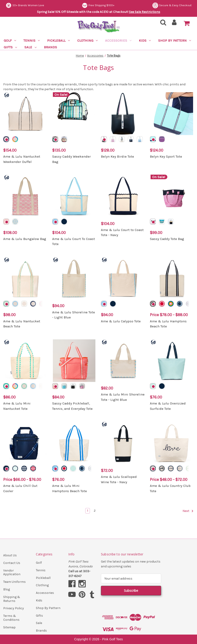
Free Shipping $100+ (175, 5)
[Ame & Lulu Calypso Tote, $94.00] (123, 278)
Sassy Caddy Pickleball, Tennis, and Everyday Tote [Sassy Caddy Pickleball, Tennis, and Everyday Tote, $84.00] (72, 406)
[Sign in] (174, 24)
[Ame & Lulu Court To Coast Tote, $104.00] (74, 196)
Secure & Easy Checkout (25, 5)
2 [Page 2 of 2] (95, 511)
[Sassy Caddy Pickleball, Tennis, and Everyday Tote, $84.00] (74, 361)
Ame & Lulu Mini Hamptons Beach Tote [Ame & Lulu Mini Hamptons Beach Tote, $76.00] (70, 488)
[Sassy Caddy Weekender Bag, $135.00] (74, 114)
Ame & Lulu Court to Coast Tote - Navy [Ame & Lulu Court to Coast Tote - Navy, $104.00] (122, 232)
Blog (7, 589)
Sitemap (9, 627)
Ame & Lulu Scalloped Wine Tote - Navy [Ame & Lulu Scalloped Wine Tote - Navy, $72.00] (119, 479)
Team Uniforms (14, 582)
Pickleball (59, 40)
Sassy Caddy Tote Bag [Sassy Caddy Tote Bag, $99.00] (167, 239)
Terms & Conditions (11, 618)
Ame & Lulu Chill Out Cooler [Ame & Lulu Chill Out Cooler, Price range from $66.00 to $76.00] (20, 488)
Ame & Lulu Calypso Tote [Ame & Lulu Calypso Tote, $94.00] (121, 321)
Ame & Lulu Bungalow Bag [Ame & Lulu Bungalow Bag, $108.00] (25, 239)
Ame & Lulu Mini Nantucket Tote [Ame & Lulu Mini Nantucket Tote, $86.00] (17, 406)
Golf (10, 40)
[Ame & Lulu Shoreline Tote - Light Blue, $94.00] (74, 278)
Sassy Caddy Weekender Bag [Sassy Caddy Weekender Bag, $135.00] (71, 159)
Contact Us (12, 563)
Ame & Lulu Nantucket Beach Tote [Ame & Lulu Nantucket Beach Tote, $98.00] (22, 324)
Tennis (32, 40)
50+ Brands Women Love (102, 5)
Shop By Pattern (175, 40)
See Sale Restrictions (145, 12)
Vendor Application (12, 572)
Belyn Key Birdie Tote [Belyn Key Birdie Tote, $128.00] (117, 156)
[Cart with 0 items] (187, 23)
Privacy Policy (14, 608)
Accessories (118, 40)
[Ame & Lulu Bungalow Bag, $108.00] (25, 196)
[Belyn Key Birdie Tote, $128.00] (123, 114)
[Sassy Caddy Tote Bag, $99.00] (172, 196)
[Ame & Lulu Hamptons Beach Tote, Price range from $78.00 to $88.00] (172, 278)
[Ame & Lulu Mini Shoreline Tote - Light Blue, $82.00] (123, 361)
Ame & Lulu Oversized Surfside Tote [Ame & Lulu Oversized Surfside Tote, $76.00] (168, 406)
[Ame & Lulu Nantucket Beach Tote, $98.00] (25, 278)
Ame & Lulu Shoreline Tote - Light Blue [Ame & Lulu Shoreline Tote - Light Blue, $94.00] (74, 315)
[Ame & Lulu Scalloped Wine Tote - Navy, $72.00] (123, 443)
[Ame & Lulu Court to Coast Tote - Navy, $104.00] (123, 196)
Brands (50, 47)
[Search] (162, 24)
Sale (30, 47)
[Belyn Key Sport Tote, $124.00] (172, 114)
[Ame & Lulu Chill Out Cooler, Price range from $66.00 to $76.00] (25, 443)
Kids (145, 40)
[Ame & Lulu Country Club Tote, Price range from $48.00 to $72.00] (172, 443)
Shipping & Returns (12, 599)
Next (188, 511)
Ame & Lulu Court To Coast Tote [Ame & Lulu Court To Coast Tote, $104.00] (74, 241)
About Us (10, 555)
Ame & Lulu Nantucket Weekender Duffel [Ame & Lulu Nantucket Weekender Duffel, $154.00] (22, 159)
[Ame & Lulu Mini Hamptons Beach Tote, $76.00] (74, 443)
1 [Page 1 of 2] (88, 511)
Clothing (87, 40)
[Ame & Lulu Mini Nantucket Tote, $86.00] (25, 361)
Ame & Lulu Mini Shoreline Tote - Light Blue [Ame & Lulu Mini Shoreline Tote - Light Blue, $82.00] (123, 397)
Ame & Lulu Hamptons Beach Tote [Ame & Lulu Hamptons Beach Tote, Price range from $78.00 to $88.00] (168, 324)
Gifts (10, 47)
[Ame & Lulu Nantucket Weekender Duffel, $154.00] (25, 114)
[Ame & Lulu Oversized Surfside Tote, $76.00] (172, 361)
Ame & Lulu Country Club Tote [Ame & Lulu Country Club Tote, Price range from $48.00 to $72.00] (170, 488)
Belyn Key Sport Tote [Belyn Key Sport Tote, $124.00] (166, 156)
